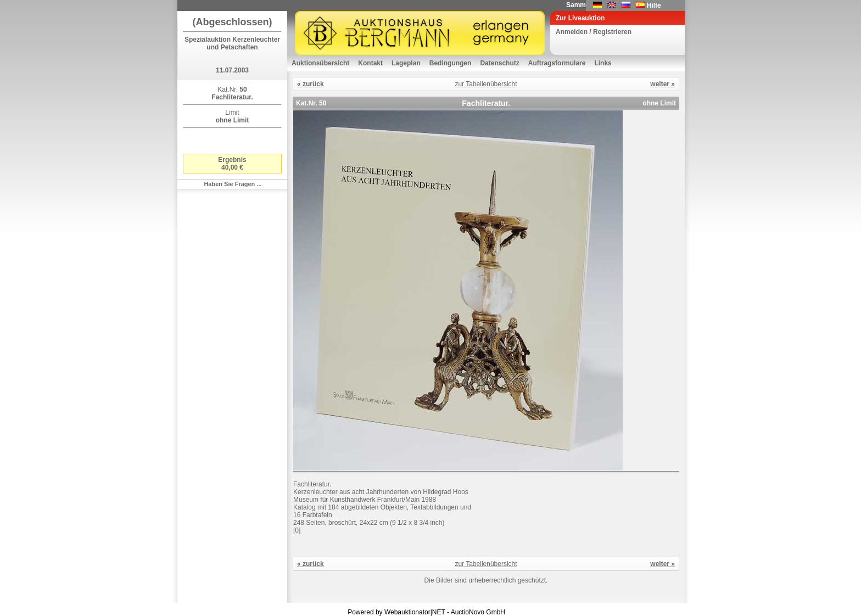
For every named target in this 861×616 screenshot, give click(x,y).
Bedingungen (451, 63)
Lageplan (406, 63)
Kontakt (370, 63)
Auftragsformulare (557, 63)
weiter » (662, 84)
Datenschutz (499, 63)
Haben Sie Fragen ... (233, 184)
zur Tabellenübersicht (486, 84)
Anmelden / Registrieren (594, 32)
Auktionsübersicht (320, 63)
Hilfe (654, 5)
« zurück (311, 84)
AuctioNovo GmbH (478, 612)
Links (603, 63)
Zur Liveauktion (580, 18)
